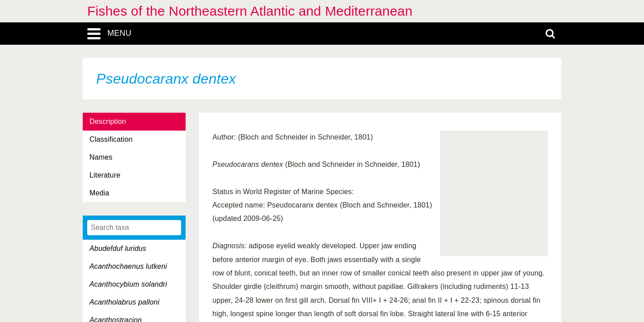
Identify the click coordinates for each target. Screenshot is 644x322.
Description (108, 121)
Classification (111, 139)
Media (99, 193)
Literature (105, 175)
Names (101, 157)
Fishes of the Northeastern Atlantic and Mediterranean (250, 11)
